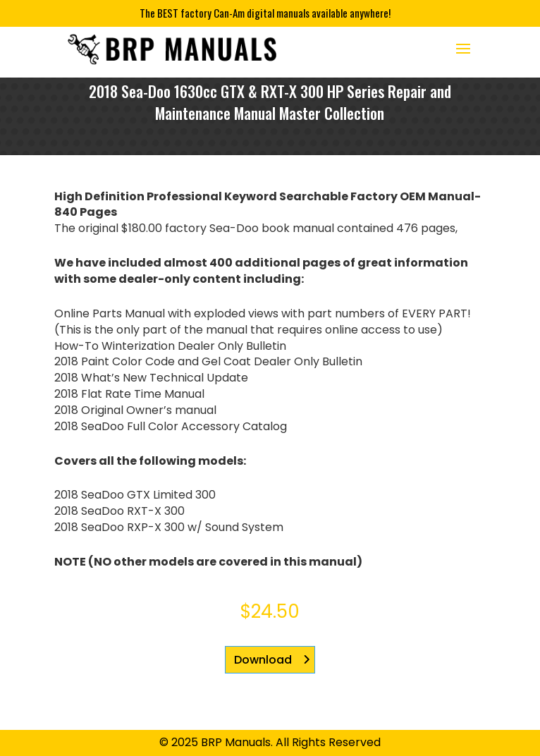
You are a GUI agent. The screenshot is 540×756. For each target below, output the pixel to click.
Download (263, 660)
